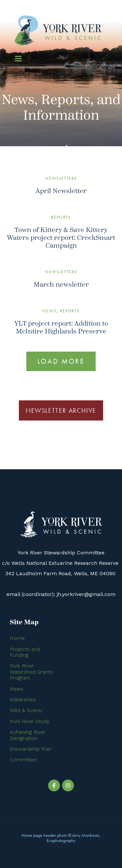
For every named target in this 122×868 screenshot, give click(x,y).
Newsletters (61, 178)
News (49, 311)
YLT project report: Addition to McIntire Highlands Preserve (61, 327)
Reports (61, 217)
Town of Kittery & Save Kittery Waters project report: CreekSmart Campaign (61, 238)
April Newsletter (61, 191)
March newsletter (61, 285)
